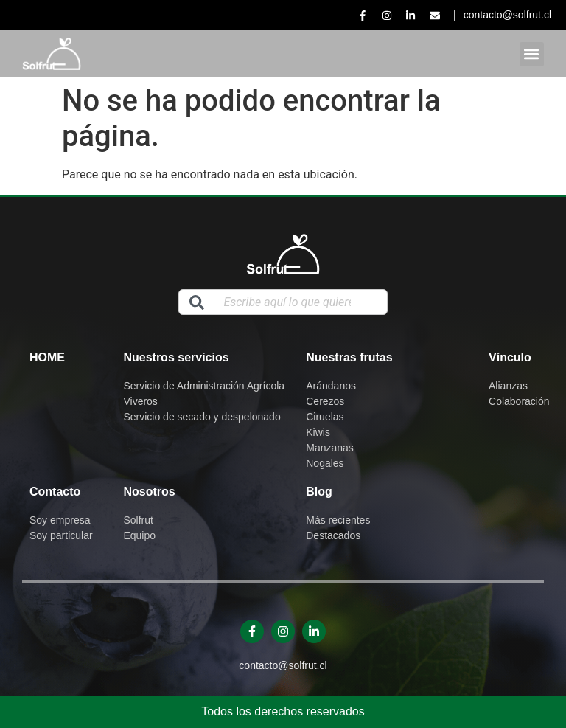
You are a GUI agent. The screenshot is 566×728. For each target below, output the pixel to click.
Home (47, 357)
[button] (532, 54)
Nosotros (149, 492)
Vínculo (510, 357)
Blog (319, 492)
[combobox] (283, 302)
